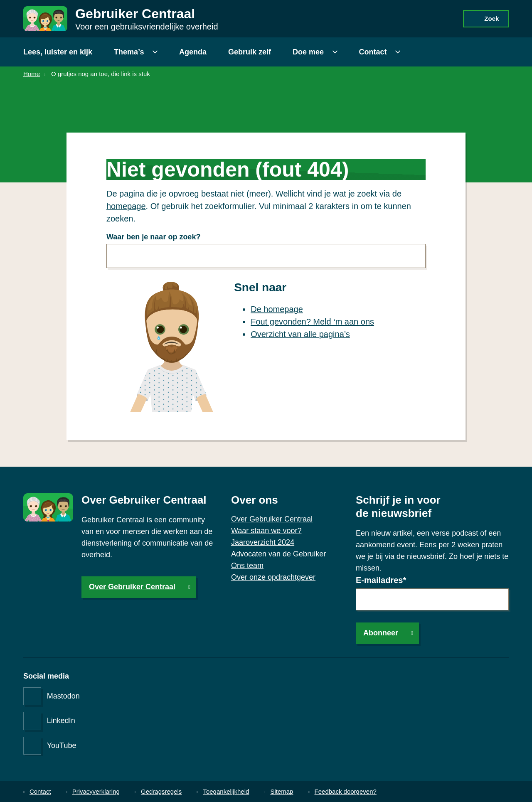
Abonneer (381, 633)
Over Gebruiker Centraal (132, 587)
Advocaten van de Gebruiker (278, 554)
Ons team (247, 566)
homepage (126, 206)
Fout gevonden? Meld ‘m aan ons (312, 322)
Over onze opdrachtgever (273, 577)
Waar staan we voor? (266, 531)
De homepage (277, 309)
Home (32, 74)
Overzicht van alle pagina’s (300, 334)
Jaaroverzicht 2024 (263, 542)
